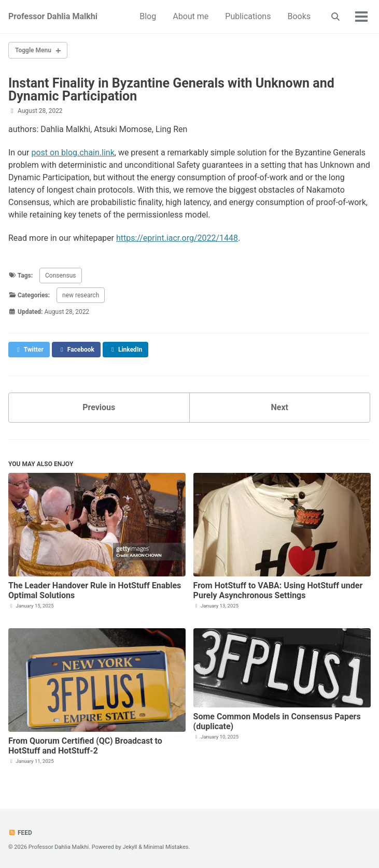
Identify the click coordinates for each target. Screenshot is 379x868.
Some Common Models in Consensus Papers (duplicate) (277, 721)
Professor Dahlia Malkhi (53, 16)
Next (280, 407)
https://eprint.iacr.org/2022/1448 (177, 238)
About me (191, 16)
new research (81, 295)
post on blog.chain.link (73, 153)
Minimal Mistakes (166, 847)
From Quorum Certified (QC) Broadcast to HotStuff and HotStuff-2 (85, 746)
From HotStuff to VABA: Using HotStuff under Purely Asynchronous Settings (278, 590)
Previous (99, 407)
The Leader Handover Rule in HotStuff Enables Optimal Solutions (95, 590)
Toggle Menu (33, 50)
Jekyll (130, 847)
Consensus (60, 276)
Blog (148, 16)
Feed (20, 833)
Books (299, 16)
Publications (248, 16)
